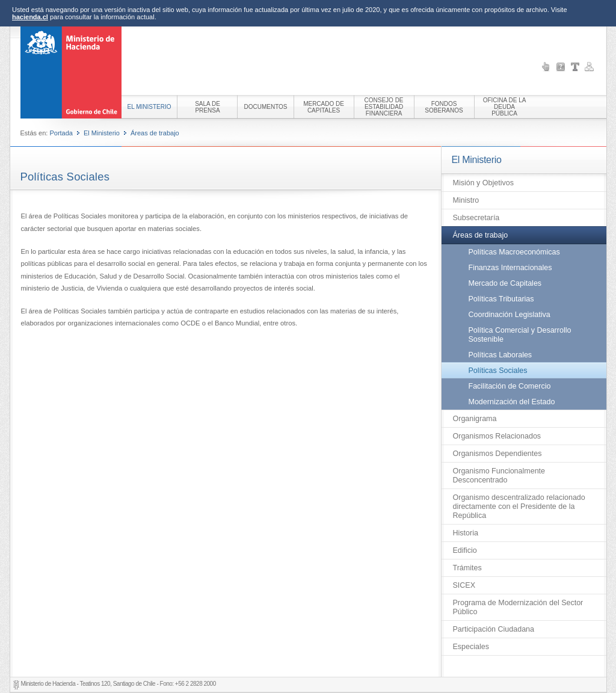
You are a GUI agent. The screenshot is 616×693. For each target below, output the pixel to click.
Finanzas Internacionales (510, 268)
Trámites (467, 568)
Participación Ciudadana (494, 629)
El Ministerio (102, 133)
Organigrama (475, 419)
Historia (466, 533)
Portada (61, 133)
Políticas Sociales (498, 371)
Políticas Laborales (500, 355)
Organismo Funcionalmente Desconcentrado (499, 476)
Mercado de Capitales (505, 283)
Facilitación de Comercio (510, 386)
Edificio (465, 550)
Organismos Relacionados (497, 436)
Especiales (471, 647)
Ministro (466, 200)
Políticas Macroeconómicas (514, 252)
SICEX (464, 585)
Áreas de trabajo (155, 133)
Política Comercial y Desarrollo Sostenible (520, 335)
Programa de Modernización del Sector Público (518, 607)
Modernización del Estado (512, 402)
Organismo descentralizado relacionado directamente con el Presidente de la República (519, 507)
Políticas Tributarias (501, 299)
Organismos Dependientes (497, 454)
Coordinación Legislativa (510, 315)
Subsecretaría (476, 218)
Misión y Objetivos (483, 183)
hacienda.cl (30, 17)
